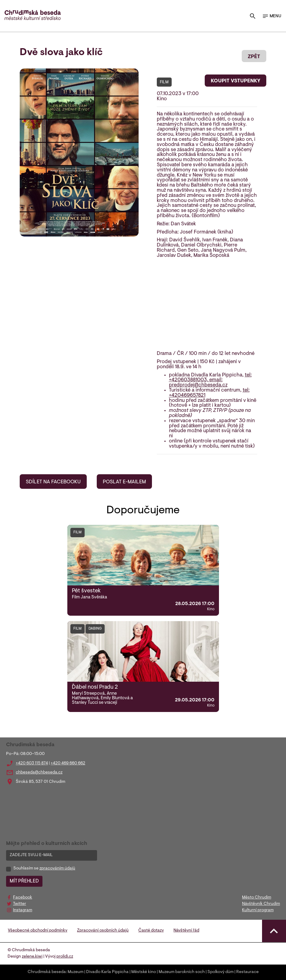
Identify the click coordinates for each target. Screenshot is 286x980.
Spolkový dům (220, 972)
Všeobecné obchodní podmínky (38, 931)
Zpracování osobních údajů (103, 931)
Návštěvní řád (186, 931)
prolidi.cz (65, 957)
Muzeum (76, 972)
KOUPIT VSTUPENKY (236, 81)
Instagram (23, 910)
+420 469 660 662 (68, 763)
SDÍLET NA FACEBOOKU (53, 482)
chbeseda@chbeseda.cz (39, 773)
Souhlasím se (44, 869)
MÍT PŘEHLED (24, 881)
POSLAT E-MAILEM (124, 482)
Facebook (23, 898)
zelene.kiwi (32, 957)
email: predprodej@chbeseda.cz (198, 383)
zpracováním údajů (57, 869)
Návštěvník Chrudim (261, 904)
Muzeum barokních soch (182, 972)
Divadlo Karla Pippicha (107, 972)
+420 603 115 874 (32, 763)
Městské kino (144, 972)
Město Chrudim (257, 898)
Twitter (20, 904)
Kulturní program (258, 910)
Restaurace (247, 972)
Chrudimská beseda (47, 972)
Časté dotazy (151, 931)
